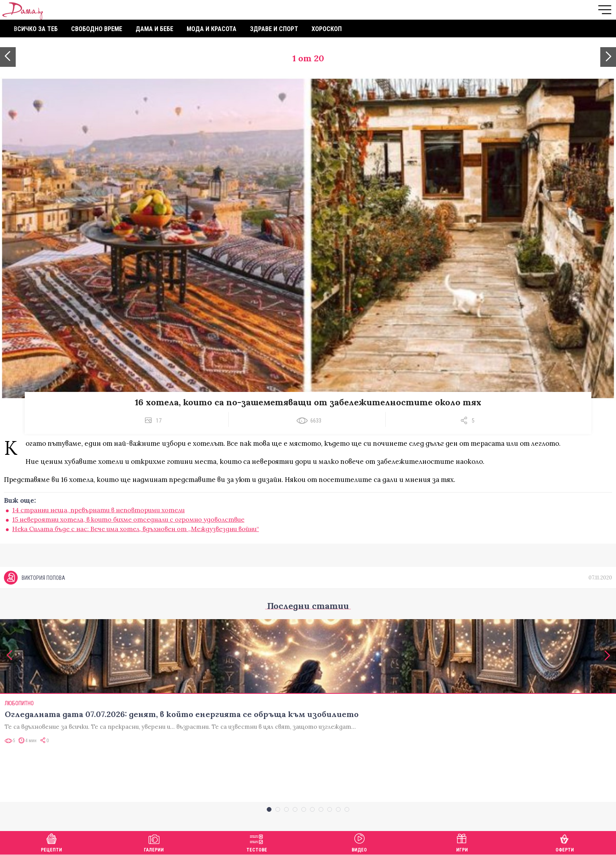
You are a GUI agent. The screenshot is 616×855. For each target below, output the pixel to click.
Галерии (154, 842)
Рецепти (51, 842)
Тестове (257, 842)
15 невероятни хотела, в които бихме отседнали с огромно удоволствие (128, 519)
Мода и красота (212, 29)
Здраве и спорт (274, 29)
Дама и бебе (154, 29)
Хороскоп (327, 29)
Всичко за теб (36, 29)
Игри (462, 842)
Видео (359, 842)
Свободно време (97, 29)
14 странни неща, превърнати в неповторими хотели (98, 510)
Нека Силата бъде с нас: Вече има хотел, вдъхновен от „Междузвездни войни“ (136, 529)
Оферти (565, 842)
